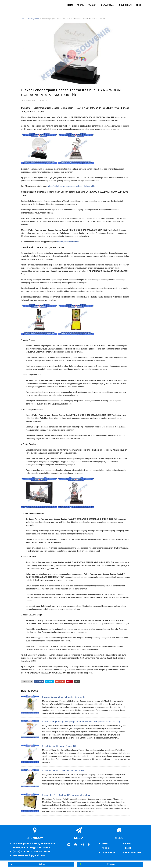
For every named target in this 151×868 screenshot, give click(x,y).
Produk (92, 5)
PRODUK (106, 848)
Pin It (69, 681)
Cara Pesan (108, 5)
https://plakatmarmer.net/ (68, 242)
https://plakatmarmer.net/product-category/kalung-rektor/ (72, 186)
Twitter (49, 681)
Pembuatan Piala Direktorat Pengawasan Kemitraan (67, 795)
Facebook (39, 681)
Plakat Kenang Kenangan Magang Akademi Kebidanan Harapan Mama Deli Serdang (81, 722)
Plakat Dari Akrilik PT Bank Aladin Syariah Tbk (63, 771)
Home (70, 5)
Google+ (60, 681)
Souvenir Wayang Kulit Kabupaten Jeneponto (64, 697)
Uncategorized (34, 19)
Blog (139, 5)
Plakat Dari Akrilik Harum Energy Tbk (59, 746)
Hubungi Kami (125, 5)
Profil (80, 5)
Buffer (77, 681)
